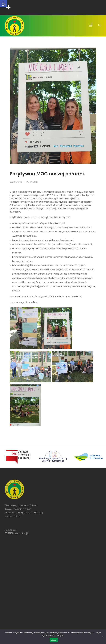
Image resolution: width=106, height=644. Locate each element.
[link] (4, 4)
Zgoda (54, 640)
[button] (4, 456)
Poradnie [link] (32, 182)
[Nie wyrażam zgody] (103, 637)
